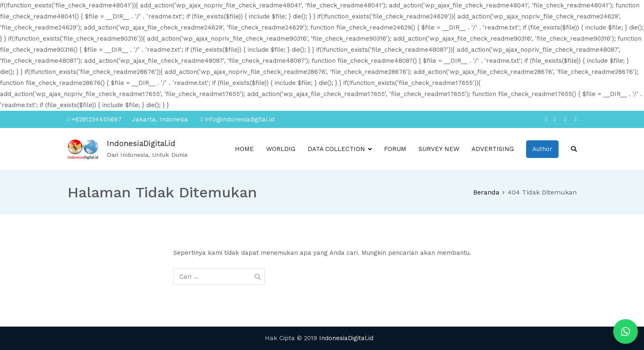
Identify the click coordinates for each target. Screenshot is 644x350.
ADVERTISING (493, 149)
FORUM (395, 149)
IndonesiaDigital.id (141, 143)
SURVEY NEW (439, 149)
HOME (244, 149)
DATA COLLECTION (336, 149)
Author (542, 149)
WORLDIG (281, 149)
